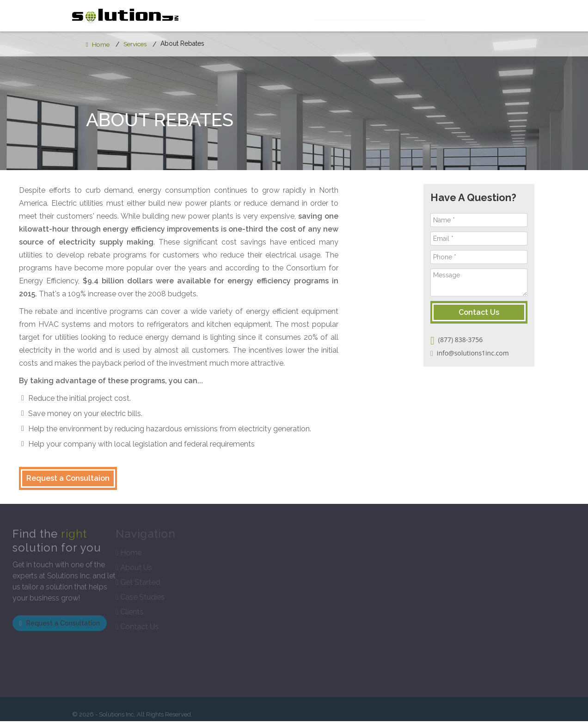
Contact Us (497, 16)
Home (98, 46)
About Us (275, 16)
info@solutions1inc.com (489, 355)
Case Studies (437, 16)
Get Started (376, 16)
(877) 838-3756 (476, 342)
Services (324, 16)
